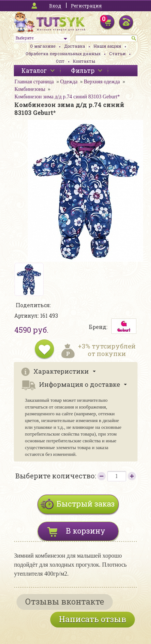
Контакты (84, 61)
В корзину (86, 531)
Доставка (75, 46)
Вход (55, 6)
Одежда (69, 82)
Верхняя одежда (102, 82)
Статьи (117, 54)
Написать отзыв (93, 619)
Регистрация (86, 6)
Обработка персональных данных (63, 54)
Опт (60, 61)
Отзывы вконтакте (65, 601)
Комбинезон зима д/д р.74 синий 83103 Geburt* (67, 97)
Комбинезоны (30, 89)
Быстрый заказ (86, 504)
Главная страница (34, 82)
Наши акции (107, 46)
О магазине (43, 46)
